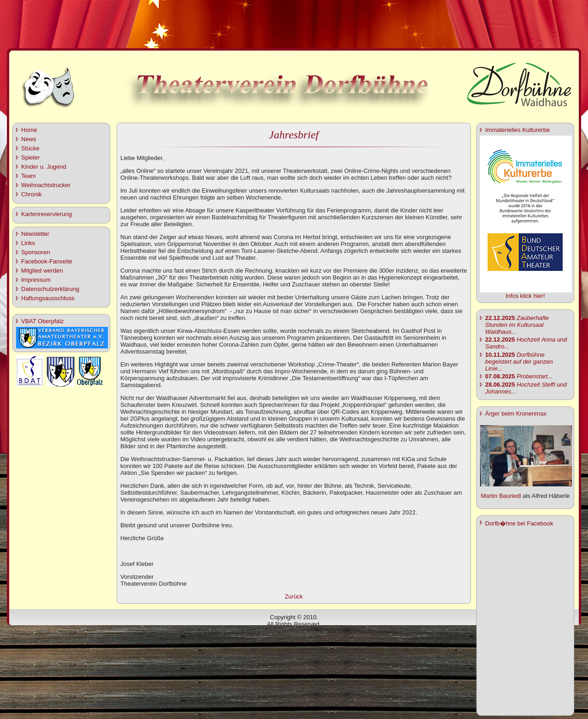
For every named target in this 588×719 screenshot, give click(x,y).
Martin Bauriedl (501, 496)
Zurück (294, 596)
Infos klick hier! (526, 296)
